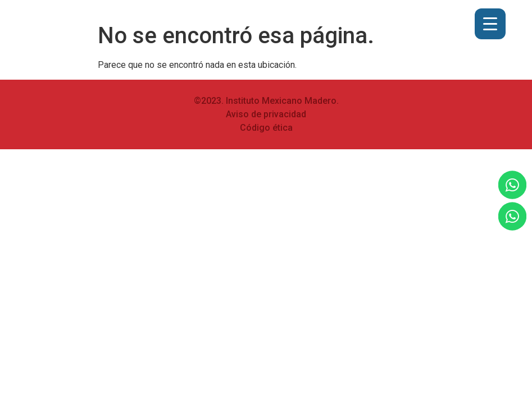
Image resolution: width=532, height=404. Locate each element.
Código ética (266, 128)
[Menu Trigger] (490, 24)
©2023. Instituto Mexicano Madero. (266, 101)
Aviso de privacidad (266, 114)
